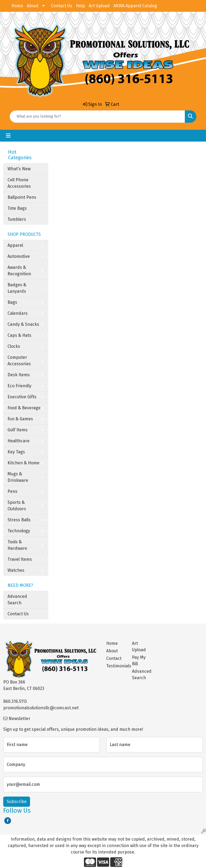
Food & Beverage (24, 408)
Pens (12, 491)
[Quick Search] (97, 117)
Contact (114, 658)
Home (17, 6)
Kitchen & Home (23, 463)
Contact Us (62, 6)
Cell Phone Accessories (19, 183)
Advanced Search (17, 600)
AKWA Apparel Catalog (135, 6)
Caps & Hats (19, 335)
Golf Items (18, 430)
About (33, 6)
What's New (19, 169)
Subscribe (17, 802)
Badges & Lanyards (17, 288)
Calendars (18, 313)
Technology (19, 531)
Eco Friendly (19, 386)
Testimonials (116, 666)
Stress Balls (19, 520)
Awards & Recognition (19, 271)
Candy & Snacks (23, 324)
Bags (12, 302)
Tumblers (17, 219)
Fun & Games (20, 419)
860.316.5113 (15, 701)
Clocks (14, 346)
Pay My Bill (139, 661)
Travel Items (20, 559)
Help (80, 6)
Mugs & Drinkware (18, 477)
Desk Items (19, 375)
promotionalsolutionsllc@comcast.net (41, 708)
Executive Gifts (22, 397)
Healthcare (19, 441)
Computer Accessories (19, 361)
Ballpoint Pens (22, 197)
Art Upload (99, 6)
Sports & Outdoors (17, 506)
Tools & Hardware (17, 545)
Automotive (19, 256)
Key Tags (16, 452)
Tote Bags (17, 208)
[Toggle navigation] (8, 136)
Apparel (15, 245)
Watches (16, 570)
